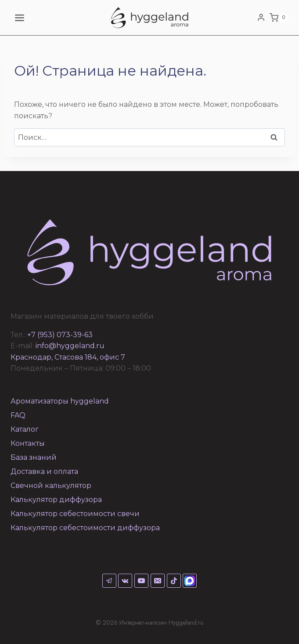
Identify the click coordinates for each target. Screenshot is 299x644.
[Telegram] (109, 581)
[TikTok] (174, 581)
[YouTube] (141, 581)
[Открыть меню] (20, 18)
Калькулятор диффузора (56, 500)
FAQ (18, 415)
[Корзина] (279, 18)
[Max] (190, 581)
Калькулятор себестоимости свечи (75, 514)
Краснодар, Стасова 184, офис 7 (68, 357)
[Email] (158, 581)
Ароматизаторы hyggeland (60, 401)
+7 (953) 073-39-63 (60, 335)
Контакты (28, 443)
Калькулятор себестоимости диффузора (85, 528)
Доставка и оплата (44, 471)
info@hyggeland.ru (70, 346)
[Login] (261, 18)
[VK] (125, 581)
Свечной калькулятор (51, 486)
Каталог (25, 429)
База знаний (34, 457)
